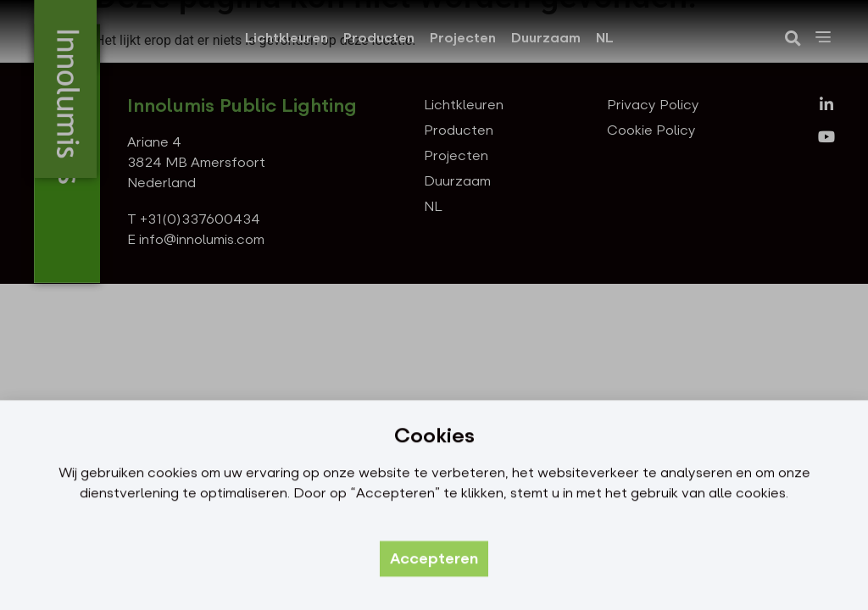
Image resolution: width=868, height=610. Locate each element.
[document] (434, 305)
